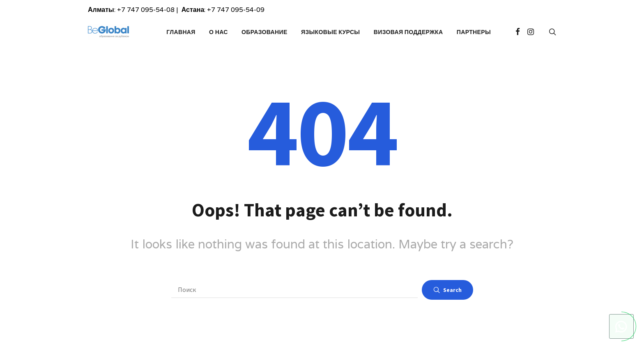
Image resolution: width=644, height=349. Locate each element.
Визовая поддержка (408, 32)
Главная (181, 32)
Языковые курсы (330, 32)
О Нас (218, 32)
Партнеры (474, 32)
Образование (264, 32)
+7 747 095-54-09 (236, 10)
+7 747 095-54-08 (146, 10)
